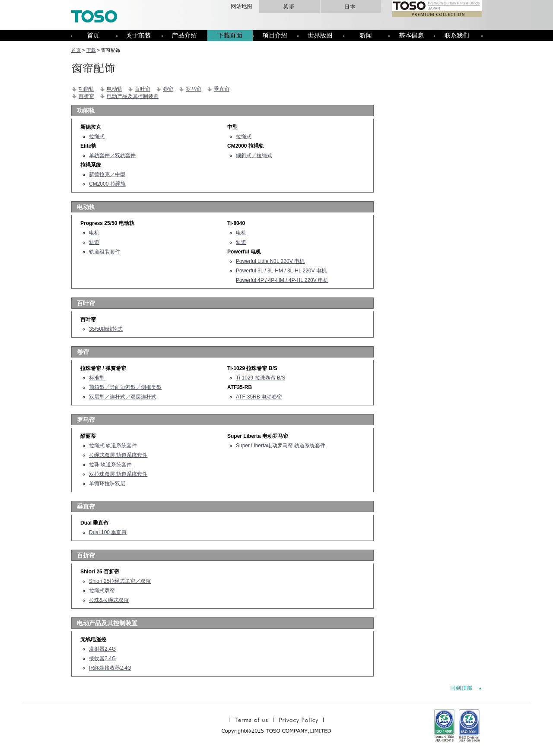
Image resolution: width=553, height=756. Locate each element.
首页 (76, 50)
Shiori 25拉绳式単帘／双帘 (120, 581)
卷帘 (168, 89)
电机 (94, 233)
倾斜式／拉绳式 (254, 155)
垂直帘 (222, 89)
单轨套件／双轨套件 (112, 155)
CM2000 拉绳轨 (107, 184)
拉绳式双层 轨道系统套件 (118, 455)
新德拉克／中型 (107, 174)
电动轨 (114, 89)
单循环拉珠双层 (107, 484)
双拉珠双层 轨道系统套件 (118, 474)
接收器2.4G (102, 658)
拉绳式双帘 (102, 591)
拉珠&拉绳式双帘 (109, 600)
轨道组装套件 (105, 252)
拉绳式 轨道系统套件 (113, 446)
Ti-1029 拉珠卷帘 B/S (261, 378)
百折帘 (86, 96)
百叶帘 (143, 89)
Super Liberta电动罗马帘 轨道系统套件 (281, 446)
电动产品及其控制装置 (133, 96)
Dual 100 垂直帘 (108, 532)
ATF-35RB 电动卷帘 (259, 397)
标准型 (97, 378)
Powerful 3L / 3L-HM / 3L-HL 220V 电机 (281, 271)
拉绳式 (97, 136)
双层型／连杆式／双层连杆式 (123, 397)
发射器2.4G (102, 649)
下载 (91, 50)
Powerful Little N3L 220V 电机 (270, 261)
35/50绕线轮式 (106, 329)
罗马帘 (194, 89)
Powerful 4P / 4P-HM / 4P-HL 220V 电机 (282, 280)
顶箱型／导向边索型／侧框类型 (125, 387)
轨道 (94, 242)
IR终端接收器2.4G (110, 668)
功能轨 (86, 89)
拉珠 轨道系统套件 (110, 465)
